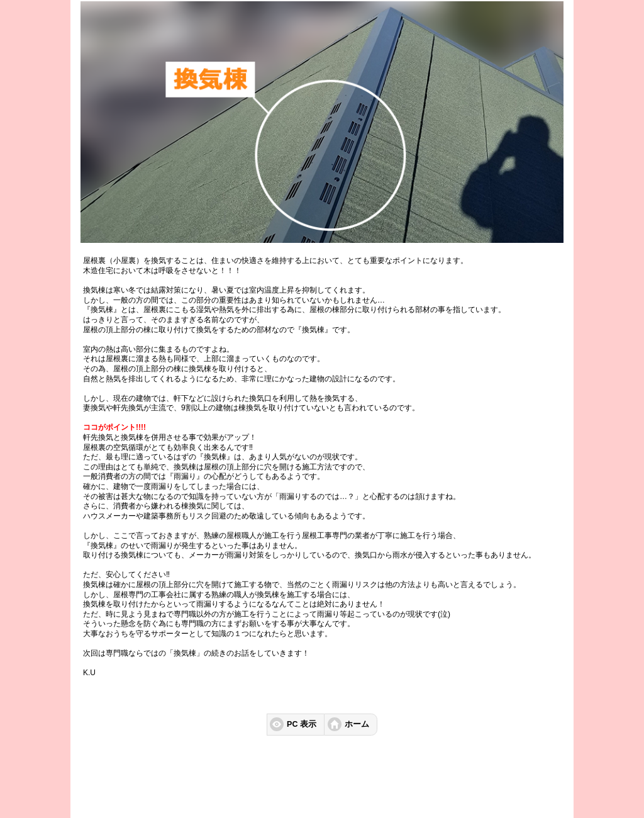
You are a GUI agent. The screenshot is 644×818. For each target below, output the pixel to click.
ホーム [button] (357, 724)
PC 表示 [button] (302, 724)
